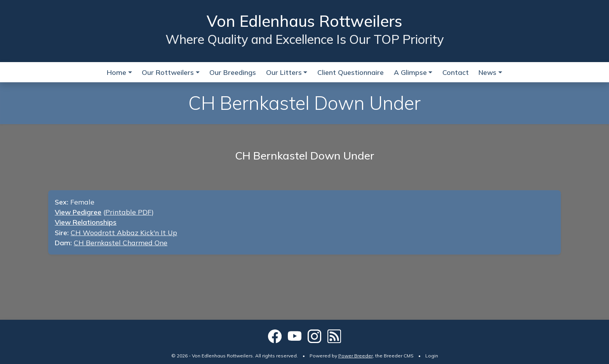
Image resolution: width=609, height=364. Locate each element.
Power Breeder (356, 356)
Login (432, 356)
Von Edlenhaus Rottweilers (304, 21)
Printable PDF (128, 212)
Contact (456, 72)
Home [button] (117, 72)
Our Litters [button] (284, 72)
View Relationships (86, 222)
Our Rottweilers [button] (168, 72)
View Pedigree (78, 212)
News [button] (487, 72)
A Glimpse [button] (410, 72)
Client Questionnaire (351, 72)
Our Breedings (233, 72)
